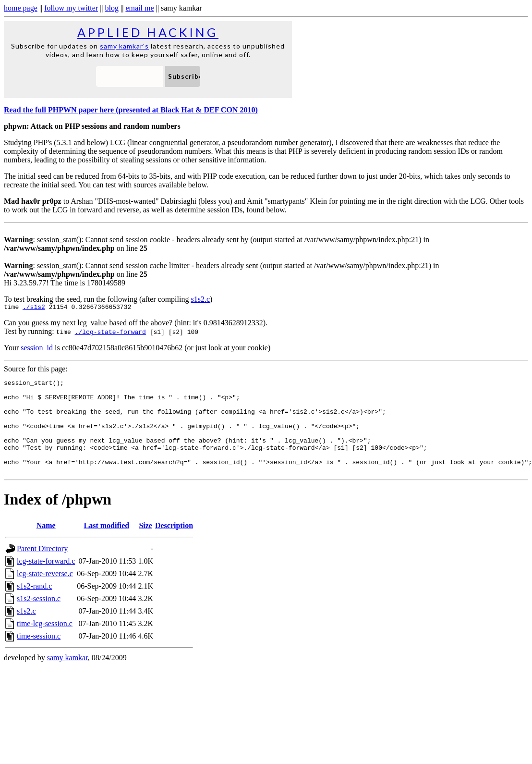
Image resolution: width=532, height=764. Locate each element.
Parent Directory (42, 569)
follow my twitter (71, 8)
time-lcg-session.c (45, 644)
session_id (37, 349)
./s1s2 (34, 308)
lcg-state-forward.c (46, 581)
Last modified (106, 546)
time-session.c (39, 656)
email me (139, 8)
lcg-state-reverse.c (45, 594)
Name (46, 546)
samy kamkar (67, 678)
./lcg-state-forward (110, 333)
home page (21, 8)
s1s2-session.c (39, 619)
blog (112, 8)
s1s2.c (200, 299)
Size (145, 546)
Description (174, 546)
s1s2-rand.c (34, 606)
